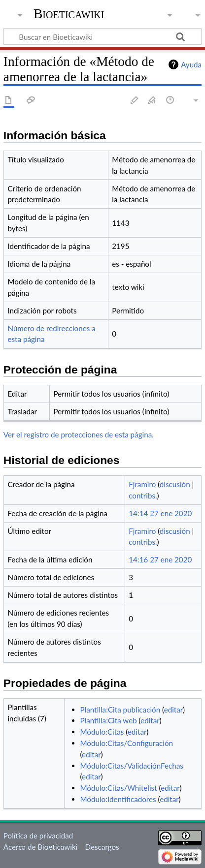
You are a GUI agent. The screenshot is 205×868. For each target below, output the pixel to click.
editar (173, 710)
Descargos (102, 847)
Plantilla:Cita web (109, 720)
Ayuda (191, 64)
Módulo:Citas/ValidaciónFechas (132, 766)
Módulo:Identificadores (118, 799)
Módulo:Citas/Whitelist (119, 788)
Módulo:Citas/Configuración (127, 743)
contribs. (143, 496)
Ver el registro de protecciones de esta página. (79, 434)
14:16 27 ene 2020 (160, 559)
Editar (135, 101)
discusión (175, 484)
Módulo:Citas (102, 732)
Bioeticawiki (69, 14)
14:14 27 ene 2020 (160, 513)
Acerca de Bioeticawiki (40, 847)
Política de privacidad (38, 836)
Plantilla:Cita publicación (120, 710)
